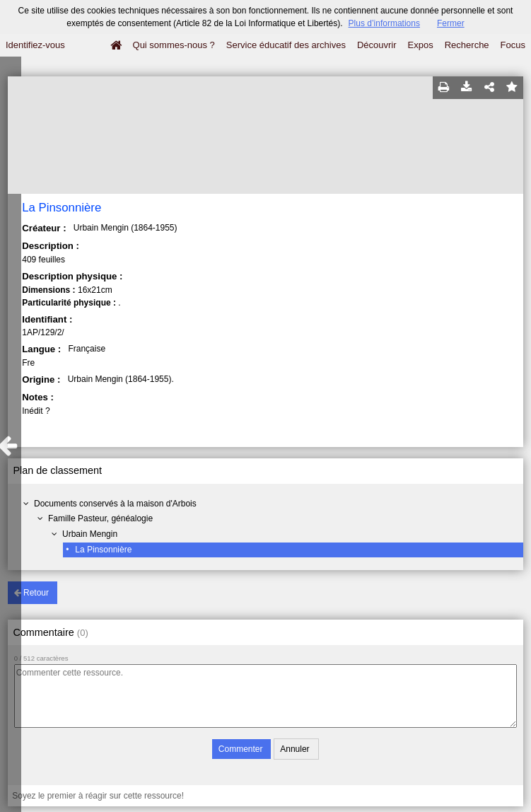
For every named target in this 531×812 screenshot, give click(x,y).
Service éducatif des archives (286, 45)
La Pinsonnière (103, 550)
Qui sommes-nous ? (174, 45)
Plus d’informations (384, 23)
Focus (513, 45)
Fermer (451, 23)
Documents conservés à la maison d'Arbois (115, 504)
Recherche (467, 45)
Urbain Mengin (90, 534)
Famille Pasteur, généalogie (100, 518)
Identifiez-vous (35, 45)
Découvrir (377, 45)
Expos (421, 45)
